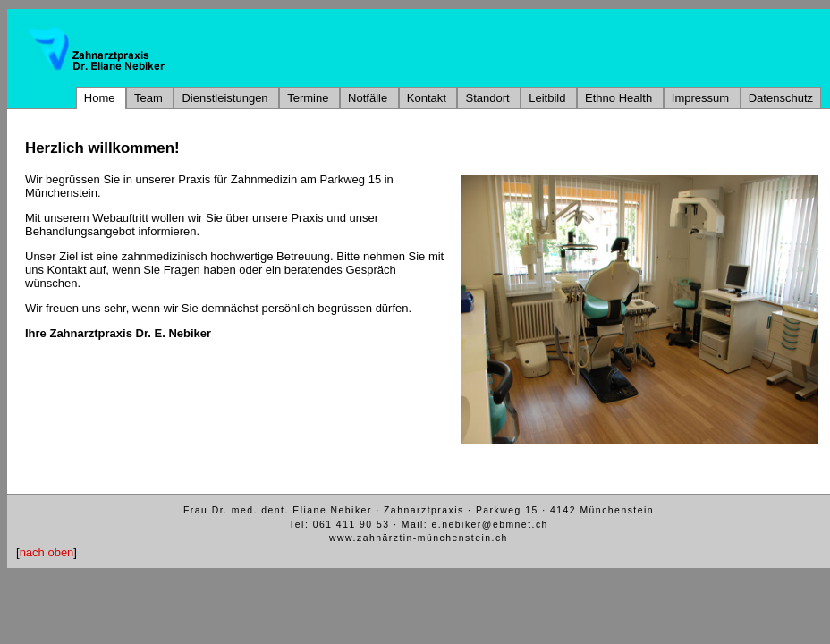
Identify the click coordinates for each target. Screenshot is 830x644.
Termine (309, 98)
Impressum (702, 98)
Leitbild (549, 98)
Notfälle (369, 98)
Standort (489, 98)
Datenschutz (781, 98)
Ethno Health (620, 98)
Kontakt (428, 98)
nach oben (47, 552)
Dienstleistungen (226, 98)
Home (101, 98)
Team (150, 98)
